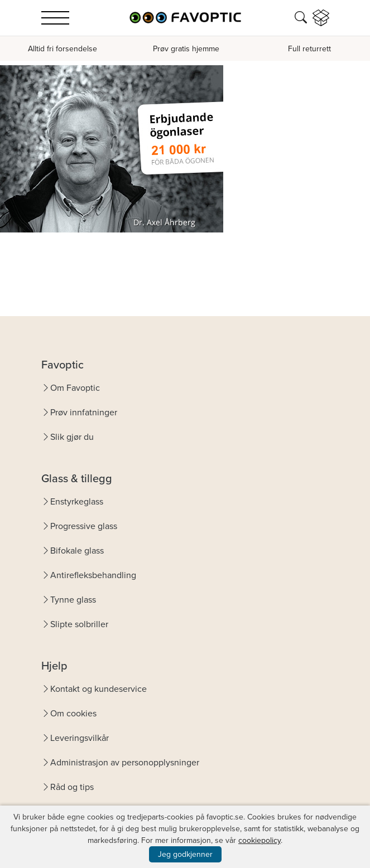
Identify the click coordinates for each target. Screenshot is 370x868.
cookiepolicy (260, 840)
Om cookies (73, 713)
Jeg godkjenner (185, 854)
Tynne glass (73, 600)
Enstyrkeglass (77, 501)
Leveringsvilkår (80, 738)
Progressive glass (84, 526)
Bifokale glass (77, 551)
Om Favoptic (75, 388)
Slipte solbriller (79, 624)
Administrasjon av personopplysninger (125, 762)
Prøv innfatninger (84, 412)
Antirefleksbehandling (93, 575)
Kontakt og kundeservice (98, 689)
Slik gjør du (72, 437)
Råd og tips (72, 787)
